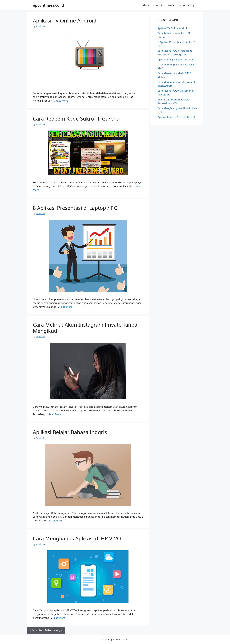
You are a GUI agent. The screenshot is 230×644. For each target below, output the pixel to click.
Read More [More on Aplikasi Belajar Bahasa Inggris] (55, 520)
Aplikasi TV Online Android (65, 21)
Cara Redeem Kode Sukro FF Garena (76, 119)
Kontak (158, 5)
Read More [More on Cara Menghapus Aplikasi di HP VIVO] (59, 618)
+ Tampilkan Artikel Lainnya (46, 630)
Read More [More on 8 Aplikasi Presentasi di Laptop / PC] (66, 307)
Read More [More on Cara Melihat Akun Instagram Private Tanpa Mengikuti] (55, 414)
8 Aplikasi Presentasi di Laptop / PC (75, 208)
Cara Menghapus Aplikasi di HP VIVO (77, 538)
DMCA (171, 5)
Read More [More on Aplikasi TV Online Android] (62, 101)
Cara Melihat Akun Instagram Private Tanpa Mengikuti (85, 328)
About (146, 5)
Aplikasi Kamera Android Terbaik (176, 117)
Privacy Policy (187, 5)
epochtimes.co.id (48, 5)
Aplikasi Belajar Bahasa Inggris (70, 432)
